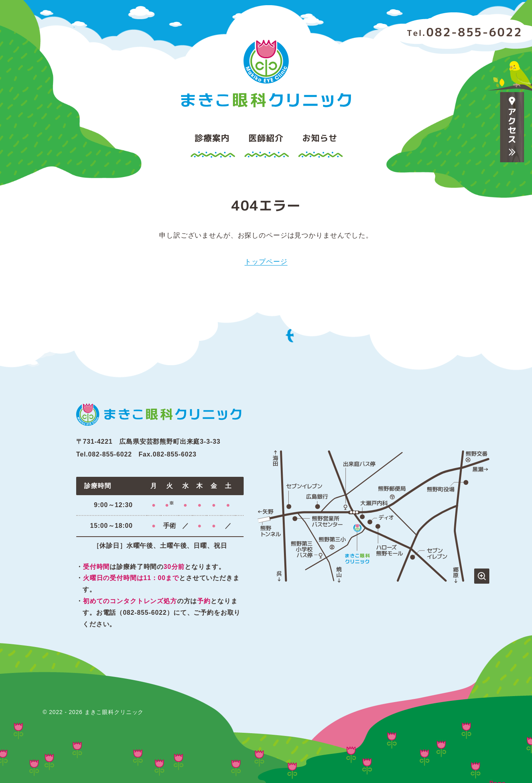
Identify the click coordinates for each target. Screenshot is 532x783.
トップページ (266, 262)
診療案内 (212, 138)
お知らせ (320, 138)
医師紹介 (266, 138)
